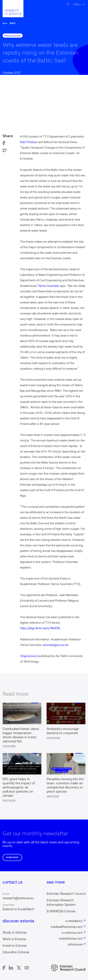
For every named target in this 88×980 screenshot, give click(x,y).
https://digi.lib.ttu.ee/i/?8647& (40, 628)
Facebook (4, 968)
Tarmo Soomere (48, 286)
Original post (28, 656)
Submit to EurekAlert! (18, 909)
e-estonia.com (72, 933)
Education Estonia (16, 952)
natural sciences (13, 36)
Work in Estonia (14, 939)
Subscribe (12, 857)
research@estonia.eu (18, 898)
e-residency (74, 921)
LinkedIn (11, 968)
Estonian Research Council (66, 894)
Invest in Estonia (14, 946)
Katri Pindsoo (29, 142)
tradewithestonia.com (67, 927)
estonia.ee (75, 944)
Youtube (27, 968)
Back (9, 23)
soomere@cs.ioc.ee (55, 645)
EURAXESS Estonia (61, 911)
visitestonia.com (71, 939)
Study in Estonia (14, 933)
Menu (77, 4)
